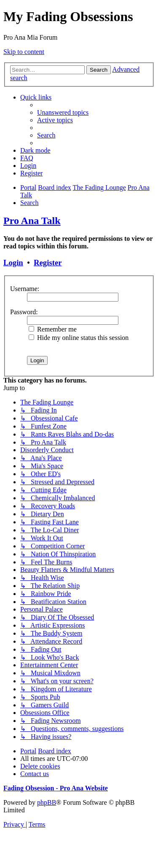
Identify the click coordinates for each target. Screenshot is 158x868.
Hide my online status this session (79, 338)
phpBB (47, 802)
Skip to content (24, 52)
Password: (24, 312)
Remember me (53, 329)
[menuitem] (63, 112)
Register (48, 263)
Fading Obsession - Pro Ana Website (56, 788)
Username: (25, 289)
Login (13, 263)
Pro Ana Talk (32, 221)
